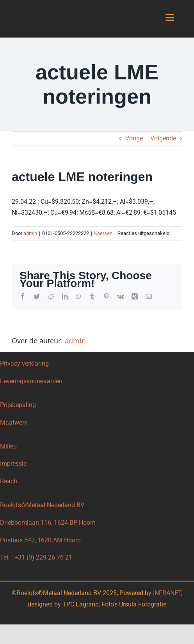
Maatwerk (14, 422)
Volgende (163, 138)
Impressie (13, 464)
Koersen (103, 233)
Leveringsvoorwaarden (31, 381)
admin (30, 233)
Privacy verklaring (24, 363)
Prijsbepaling (18, 405)
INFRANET (167, 593)
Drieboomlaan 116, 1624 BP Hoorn (48, 523)
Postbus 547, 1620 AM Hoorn (40, 540)
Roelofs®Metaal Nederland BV (42, 505)
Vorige (134, 138)
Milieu (9, 446)
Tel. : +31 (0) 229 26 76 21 (36, 557)
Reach (9, 481)
